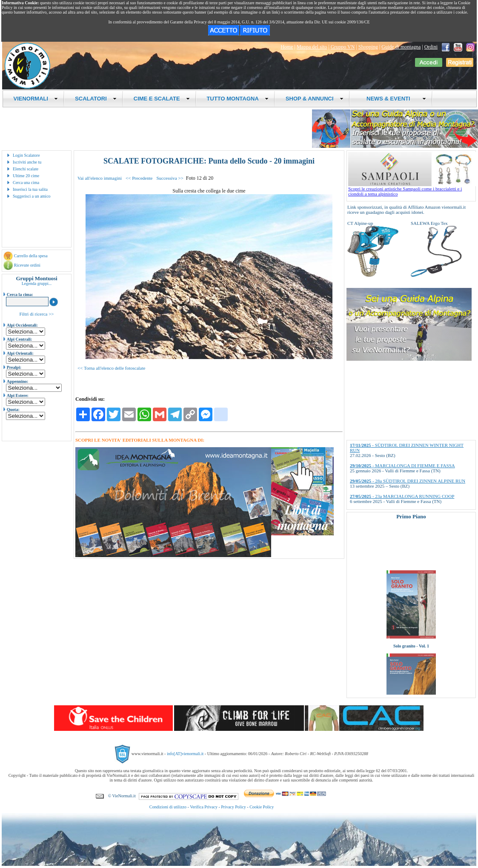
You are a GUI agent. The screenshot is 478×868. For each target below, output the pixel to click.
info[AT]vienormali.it (185, 754)
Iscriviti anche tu (27, 162)
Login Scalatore (26, 155)
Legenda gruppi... (37, 283)
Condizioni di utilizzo (168, 807)
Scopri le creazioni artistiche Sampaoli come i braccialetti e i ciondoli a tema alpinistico (412, 189)
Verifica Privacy (204, 807)
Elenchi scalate (26, 169)
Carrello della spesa (31, 256)
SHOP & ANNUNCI (315, 99)
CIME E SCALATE (162, 99)
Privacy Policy (233, 807)
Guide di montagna (401, 47)
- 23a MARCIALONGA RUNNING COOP (402, 496)
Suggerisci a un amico (32, 196)
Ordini (431, 47)
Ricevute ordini (27, 265)
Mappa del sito (312, 47)
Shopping (368, 47)
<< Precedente (139, 178)
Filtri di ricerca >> (36, 314)
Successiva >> (170, 178)
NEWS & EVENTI (393, 99)
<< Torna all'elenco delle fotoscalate (111, 368)
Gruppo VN (343, 47)
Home (287, 47)
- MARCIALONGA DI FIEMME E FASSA (402, 466)
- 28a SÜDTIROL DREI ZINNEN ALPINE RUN (408, 481)
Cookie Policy (262, 807)
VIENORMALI (36, 99)
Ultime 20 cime (26, 176)
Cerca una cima (26, 183)
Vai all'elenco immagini (100, 178)
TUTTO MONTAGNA (238, 99)
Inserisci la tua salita (30, 189)
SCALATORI (96, 99)
